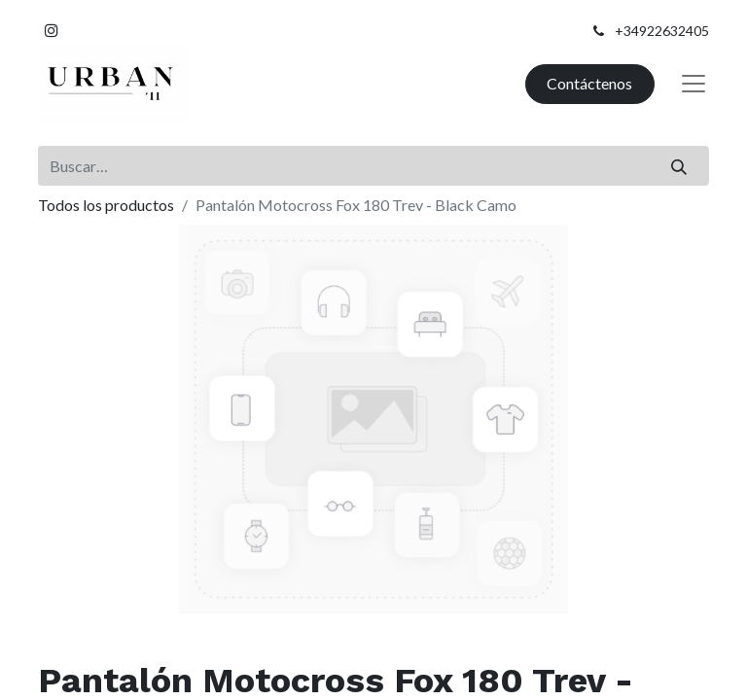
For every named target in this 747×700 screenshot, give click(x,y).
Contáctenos (589, 83)
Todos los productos (106, 205)
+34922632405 (662, 31)
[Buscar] (679, 165)
